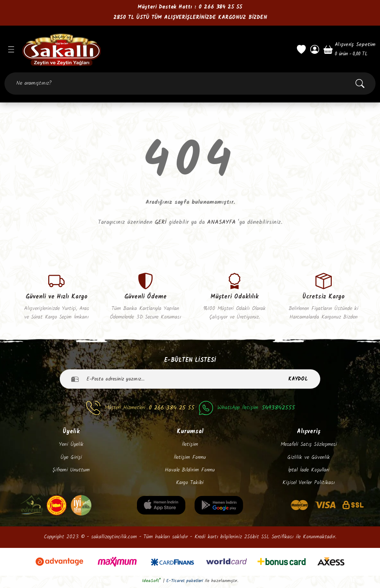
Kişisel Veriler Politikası (309, 485)
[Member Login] (315, 49)
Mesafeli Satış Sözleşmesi (309, 447)
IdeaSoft (152, 583)
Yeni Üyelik (71, 447)
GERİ (161, 222)
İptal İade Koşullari (309, 472)
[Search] (190, 84)
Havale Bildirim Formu (190, 472)
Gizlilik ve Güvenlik (309, 459)
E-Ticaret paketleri (185, 583)
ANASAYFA (221, 222)
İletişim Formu (190, 459)
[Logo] (155, 50)
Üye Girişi (71, 459)
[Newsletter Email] (190, 381)
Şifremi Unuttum (71, 472)
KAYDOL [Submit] (298, 380)
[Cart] (350, 49)
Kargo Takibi (190, 485)
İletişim (190, 447)
